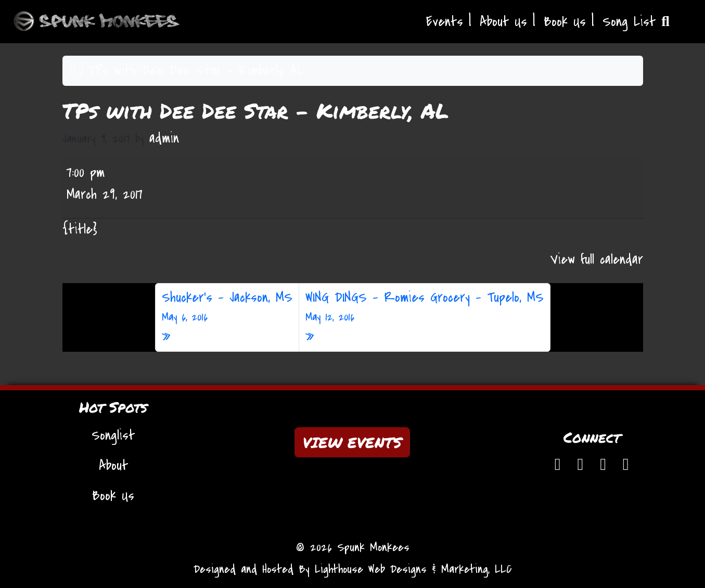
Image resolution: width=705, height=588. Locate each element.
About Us (503, 22)
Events (445, 22)
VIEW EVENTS (352, 442)
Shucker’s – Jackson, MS (227, 307)
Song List (636, 22)
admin (164, 138)
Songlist (113, 436)
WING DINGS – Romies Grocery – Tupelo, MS (425, 307)
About (113, 466)
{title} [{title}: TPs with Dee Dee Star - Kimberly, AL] (80, 229)
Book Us (565, 22)
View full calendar (597, 260)
